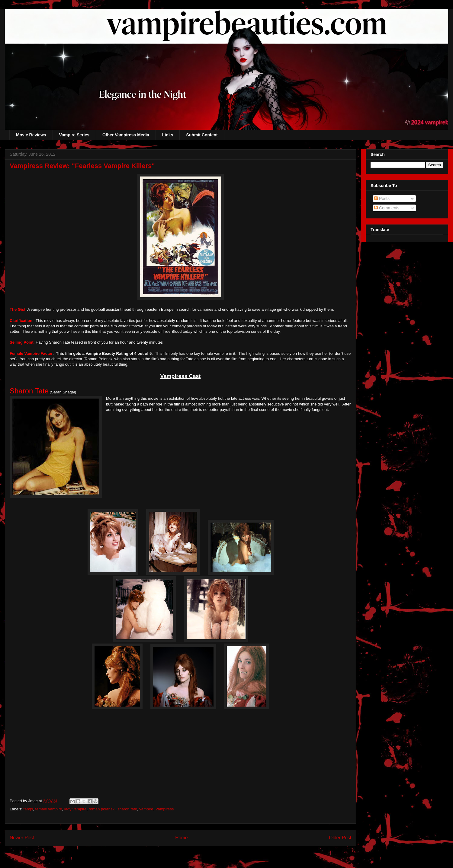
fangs (28, 809)
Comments (387, 208)
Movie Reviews (31, 135)
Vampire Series (74, 135)
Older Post (340, 838)
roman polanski (102, 809)
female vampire (49, 809)
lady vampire (75, 809)
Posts (382, 199)
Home (182, 838)
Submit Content (202, 135)
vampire (146, 809)
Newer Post (22, 838)
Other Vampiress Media (126, 135)
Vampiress (165, 809)
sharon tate (127, 809)
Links (168, 135)
